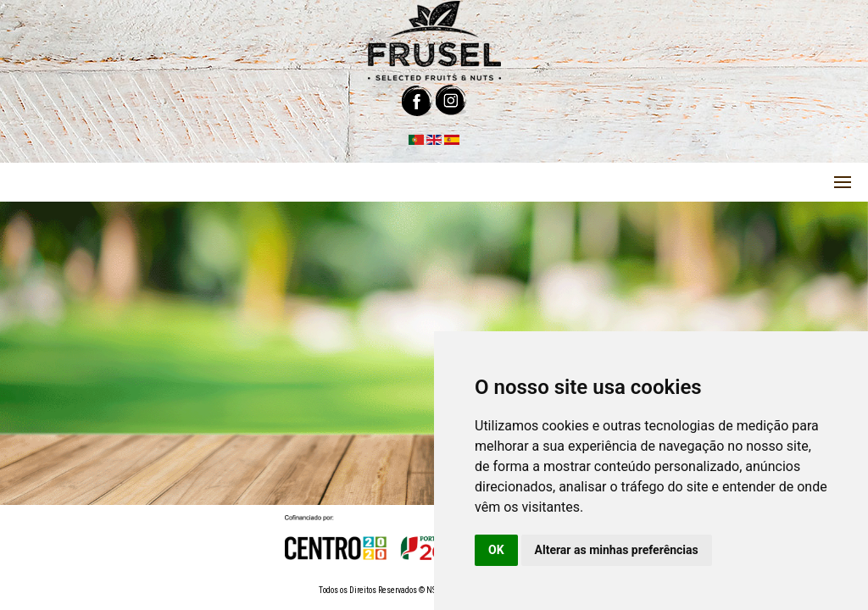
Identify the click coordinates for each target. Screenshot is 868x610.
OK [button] (496, 550)
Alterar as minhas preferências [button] (617, 550)
